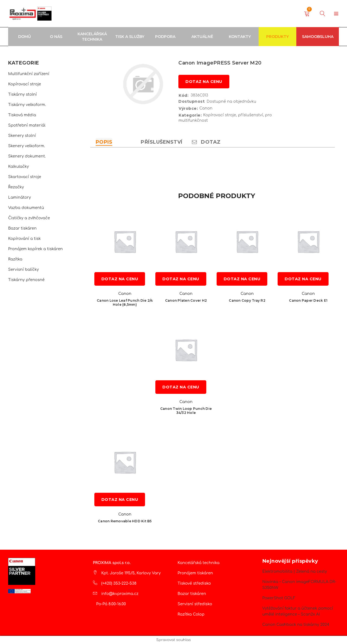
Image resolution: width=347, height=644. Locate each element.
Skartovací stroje (25, 177)
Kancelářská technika (199, 563)
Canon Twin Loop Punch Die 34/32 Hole (186, 411)
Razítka (15, 259)
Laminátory (20, 197)
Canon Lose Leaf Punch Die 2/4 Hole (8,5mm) (125, 302)
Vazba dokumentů (26, 208)
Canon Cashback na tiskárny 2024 (296, 625)
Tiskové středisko (194, 583)
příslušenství (250, 115)
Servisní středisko (195, 604)
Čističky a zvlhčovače (29, 218)
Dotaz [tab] (206, 142)
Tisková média (22, 115)
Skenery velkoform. (27, 146)
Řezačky (16, 187)
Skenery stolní (22, 136)
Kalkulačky (18, 167)
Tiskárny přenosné (26, 280)
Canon (206, 108)
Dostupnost (192, 101)
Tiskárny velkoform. (27, 105)
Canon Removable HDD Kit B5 (125, 521)
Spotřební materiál (27, 125)
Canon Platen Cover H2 (186, 300)
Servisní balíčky (23, 270)
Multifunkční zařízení (29, 74)
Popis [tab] (104, 142)
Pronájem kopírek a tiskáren (36, 249)
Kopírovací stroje (25, 84)
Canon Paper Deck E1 (308, 300)
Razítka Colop (191, 614)
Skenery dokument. (27, 156)
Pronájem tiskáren (195, 573)
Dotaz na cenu (204, 82)
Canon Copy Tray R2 (247, 300)
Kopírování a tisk (24, 239)
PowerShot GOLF (279, 598)
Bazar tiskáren (22, 228)
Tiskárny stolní (23, 94)
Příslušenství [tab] (162, 142)
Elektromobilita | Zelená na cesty (295, 571)
